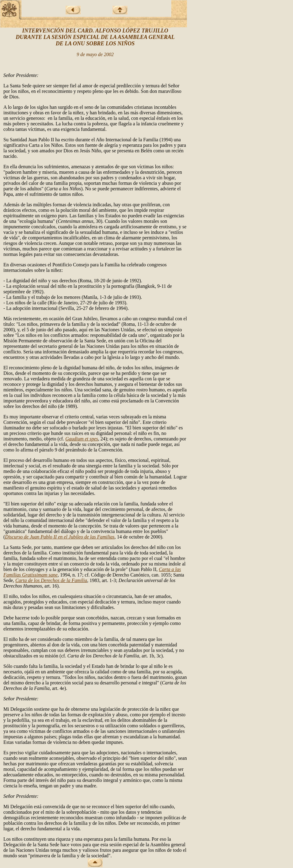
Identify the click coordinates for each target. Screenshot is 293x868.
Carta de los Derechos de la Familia (51, 580)
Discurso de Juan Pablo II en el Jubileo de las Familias (60, 537)
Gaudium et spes (82, 439)
